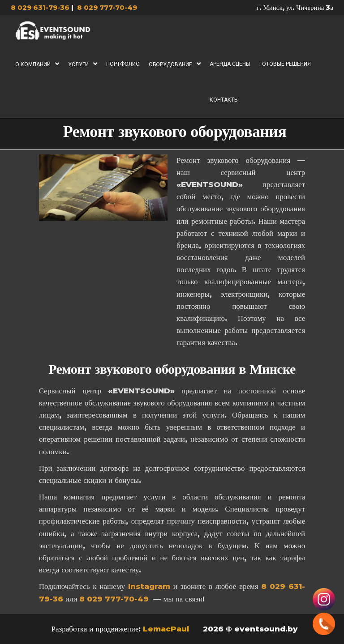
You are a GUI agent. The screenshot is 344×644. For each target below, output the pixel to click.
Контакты (224, 100)
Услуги (78, 64)
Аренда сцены (230, 64)
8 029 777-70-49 (107, 7)
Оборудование (170, 64)
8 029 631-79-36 (40, 7)
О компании (33, 64)
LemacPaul (167, 629)
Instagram (149, 586)
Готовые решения (285, 64)
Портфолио (123, 64)
